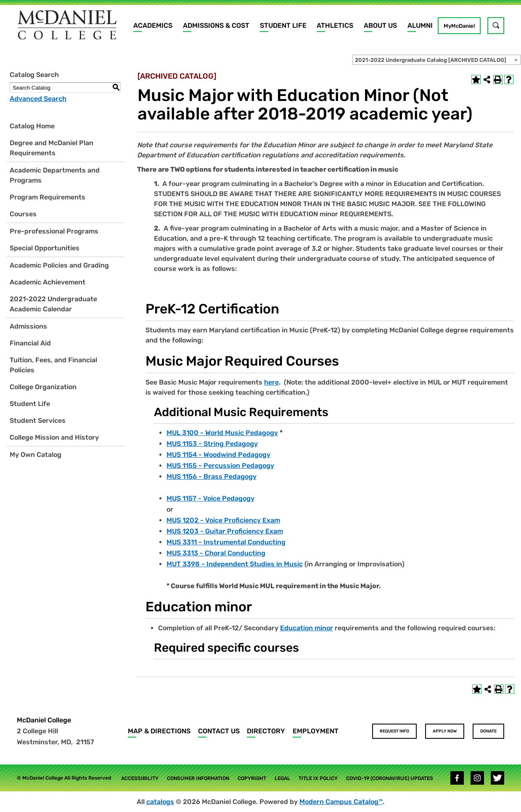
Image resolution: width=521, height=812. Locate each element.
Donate (488, 731)
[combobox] (436, 60)
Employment (316, 731)
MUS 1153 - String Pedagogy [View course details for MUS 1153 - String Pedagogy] (212, 444)
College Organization (43, 387)
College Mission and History (54, 437)
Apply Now (445, 731)
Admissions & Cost (216, 25)
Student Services (38, 421)
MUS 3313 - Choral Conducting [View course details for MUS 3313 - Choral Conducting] (216, 553)
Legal (282, 778)
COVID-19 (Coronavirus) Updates (390, 778)
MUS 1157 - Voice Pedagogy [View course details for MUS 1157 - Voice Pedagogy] (210, 498)
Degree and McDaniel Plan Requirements (52, 148)
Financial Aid (30, 343)
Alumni (420, 25)
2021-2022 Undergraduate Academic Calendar (53, 304)
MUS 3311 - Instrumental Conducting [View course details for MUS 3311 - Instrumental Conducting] (226, 542)
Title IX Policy (318, 778)
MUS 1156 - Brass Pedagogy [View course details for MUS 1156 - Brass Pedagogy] (212, 476)
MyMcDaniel (459, 26)
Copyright (252, 778)
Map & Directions (159, 731)
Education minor (307, 628)
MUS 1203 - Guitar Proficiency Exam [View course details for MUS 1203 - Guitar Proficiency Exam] (225, 531)
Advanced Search (38, 99)
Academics (153, 25)
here (271, 382)
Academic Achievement (48, 282)
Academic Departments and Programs (55, 175)
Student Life (283, 25)
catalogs (160, 802)
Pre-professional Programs (54, 231)
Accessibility (140, 778)
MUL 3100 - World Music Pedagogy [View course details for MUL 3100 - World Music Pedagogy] (222, 433)
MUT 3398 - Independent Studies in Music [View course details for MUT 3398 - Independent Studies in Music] (235, 564)
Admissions (28, 326)
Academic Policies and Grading (59, 265)
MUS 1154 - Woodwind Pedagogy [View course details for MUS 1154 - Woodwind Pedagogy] (218, 455)
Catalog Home (32, 126)
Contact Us (219, 731)
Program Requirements (48, 197)
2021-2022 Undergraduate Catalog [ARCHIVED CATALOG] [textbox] (431, 60)
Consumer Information (198, 778)
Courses (23, 214)
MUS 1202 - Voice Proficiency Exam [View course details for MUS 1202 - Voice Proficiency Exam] (223, 520)
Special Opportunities (45, 248)
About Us (380, 25)
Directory (266, 731)
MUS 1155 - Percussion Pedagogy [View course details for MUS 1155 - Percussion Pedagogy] (220, 466)
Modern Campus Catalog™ (341, 802)
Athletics (335, 25)
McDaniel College (44, 720)
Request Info (394, 731)
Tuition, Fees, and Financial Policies (53, 365)
